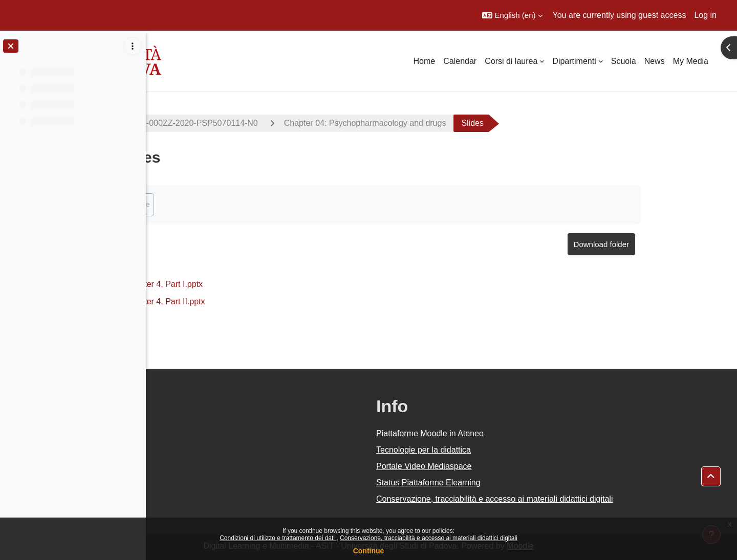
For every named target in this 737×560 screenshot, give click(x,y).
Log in (705, 15)
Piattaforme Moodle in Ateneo (503, 433)
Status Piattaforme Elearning (502, 483)
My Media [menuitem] (691, 61)
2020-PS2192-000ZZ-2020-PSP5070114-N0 (250, 123)
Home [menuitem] (425, 61)
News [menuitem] (655, 61)
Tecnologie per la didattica (497, 450)
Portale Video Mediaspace (497, 466)
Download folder (674, 244)
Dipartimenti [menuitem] (574, 61)
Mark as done (202, 204)
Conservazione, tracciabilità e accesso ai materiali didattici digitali (429, 538)
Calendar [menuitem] (460, 61)
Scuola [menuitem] (624, 61)
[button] (512, 15)
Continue (369, 551)
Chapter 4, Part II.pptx (238, 301)
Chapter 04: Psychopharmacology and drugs (438, 123)
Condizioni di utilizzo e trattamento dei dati (278, 538)
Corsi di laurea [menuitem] (511, 61)
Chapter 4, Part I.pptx (237, 284)
